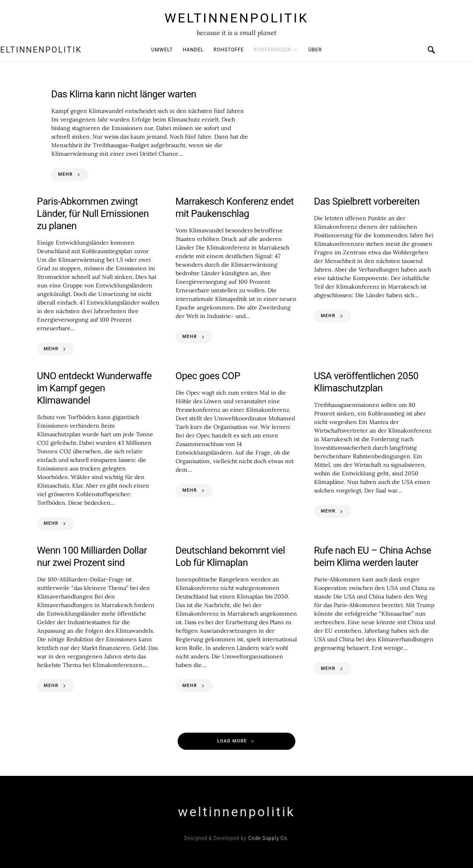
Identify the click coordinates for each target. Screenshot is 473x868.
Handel (193, 50)
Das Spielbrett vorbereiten (367, 201)
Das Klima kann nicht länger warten (124, 94)
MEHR (66, 174)
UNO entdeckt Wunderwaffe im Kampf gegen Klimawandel (95, 388)
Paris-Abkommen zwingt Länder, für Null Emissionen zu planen (93, 214)
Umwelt (162, 50)
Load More (232, 741)
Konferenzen (273, 50)
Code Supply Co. (268, 838)
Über (315, 50)
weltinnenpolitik (237, 18)
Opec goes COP (208, 376)
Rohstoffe (229, 50)
